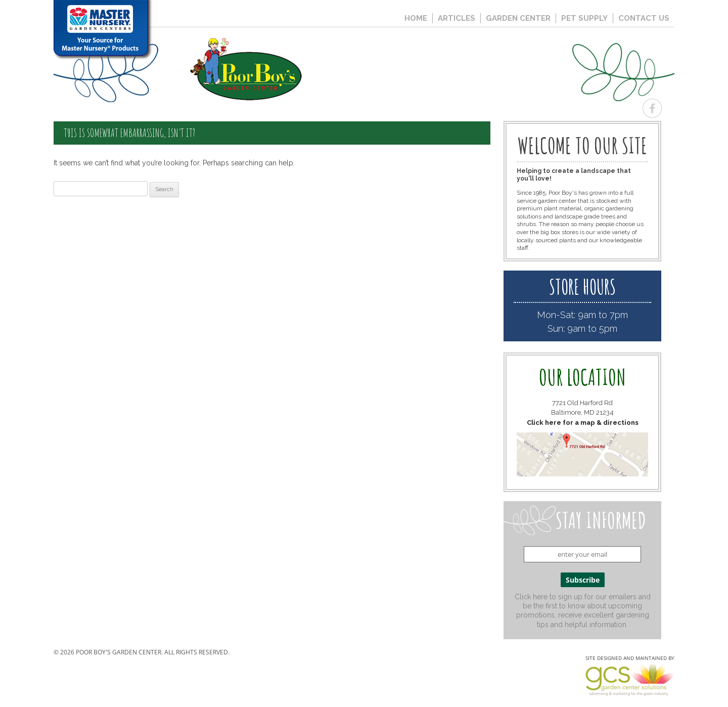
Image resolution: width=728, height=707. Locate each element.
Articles (457, 18)
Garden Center (518, 18)
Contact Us (644, 18)
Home (416, 18)
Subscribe (583, 580)
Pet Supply (584, 18)
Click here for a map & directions (583, 423)
